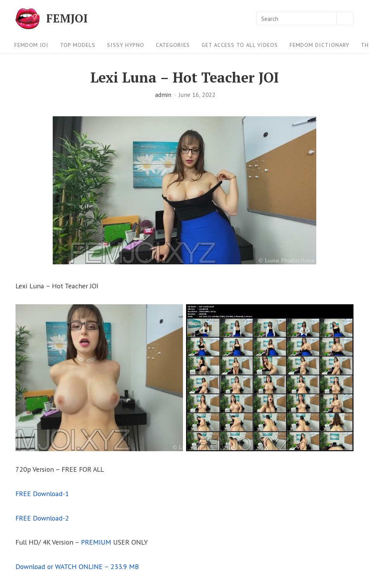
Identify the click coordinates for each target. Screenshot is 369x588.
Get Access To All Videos (240, 45)
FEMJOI (67, 18)
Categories (173, 45)
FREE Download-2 (42, 518)
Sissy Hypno (126, 45)
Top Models (78, 45)
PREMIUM (96, 542)
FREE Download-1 (42, 494)
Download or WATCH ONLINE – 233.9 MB (77, 566)
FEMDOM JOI (31, 45)
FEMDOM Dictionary (319, 45)
